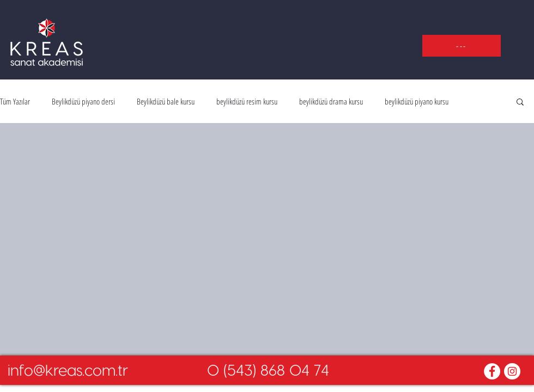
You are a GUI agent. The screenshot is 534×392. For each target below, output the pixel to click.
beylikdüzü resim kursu (247, 101)
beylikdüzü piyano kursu (417, 101)
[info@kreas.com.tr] (68, 370)
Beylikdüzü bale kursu (166, 101)
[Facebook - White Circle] (492, 371)
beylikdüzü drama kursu (331, 101)
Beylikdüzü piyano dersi (83, 101)
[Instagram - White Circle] (512, 371)
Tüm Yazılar (15, 101)
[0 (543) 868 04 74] (268, 370)
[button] (462, 46)
